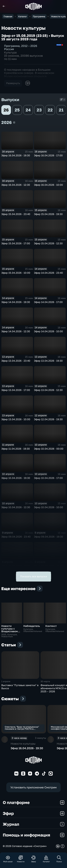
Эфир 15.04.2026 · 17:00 (16, 243)
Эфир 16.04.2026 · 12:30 (16, 185)
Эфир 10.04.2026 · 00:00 (49, 449)
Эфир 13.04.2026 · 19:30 (48, 361)
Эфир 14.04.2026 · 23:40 (48, 273)
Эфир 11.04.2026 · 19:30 (16, 449)
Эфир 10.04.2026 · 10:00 (49, 507)
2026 (14, 122)
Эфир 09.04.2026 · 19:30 (49, 537)
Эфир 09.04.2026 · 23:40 (16, 537)
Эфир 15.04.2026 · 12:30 (48, 243)
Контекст (51, 626)
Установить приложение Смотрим (33, 787)
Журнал (33, 824)
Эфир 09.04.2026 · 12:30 (49, 566)
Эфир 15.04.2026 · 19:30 (48, 214)
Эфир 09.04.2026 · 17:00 (16, 566)
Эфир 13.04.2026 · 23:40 (16, 361)
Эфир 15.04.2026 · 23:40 (16, 214)
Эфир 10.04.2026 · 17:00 (48, 478)
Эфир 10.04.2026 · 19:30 (16, 478)
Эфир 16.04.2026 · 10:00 (48, 185)
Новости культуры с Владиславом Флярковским (10, 630)
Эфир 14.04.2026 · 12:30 (16, 331)
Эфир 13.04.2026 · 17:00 (16, 390)
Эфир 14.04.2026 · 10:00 (48, 331)
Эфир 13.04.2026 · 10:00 (16, 419)
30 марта (45, 681)
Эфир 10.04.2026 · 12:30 (16, 507)
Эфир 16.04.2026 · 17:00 (48, 155)
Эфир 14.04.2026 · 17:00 (48, 302)
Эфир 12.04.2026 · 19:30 (48, 419)
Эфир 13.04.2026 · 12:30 (48, 390)
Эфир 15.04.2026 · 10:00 (16, 273)
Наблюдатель (32, 626)
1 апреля (6, 681)
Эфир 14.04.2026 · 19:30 (16, 302)
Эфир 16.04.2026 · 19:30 (16, 155)
